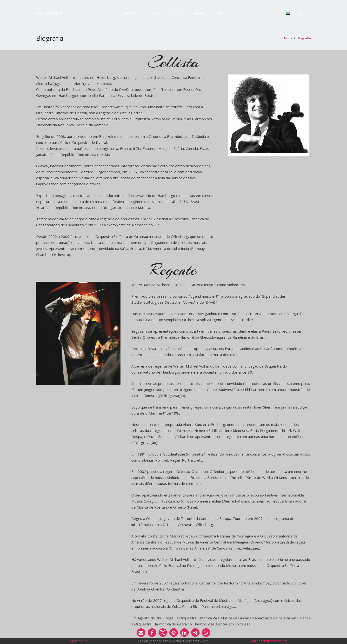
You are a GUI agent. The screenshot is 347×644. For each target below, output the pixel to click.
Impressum (78, 641)
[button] (298, 13)
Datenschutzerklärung (269, 641)
